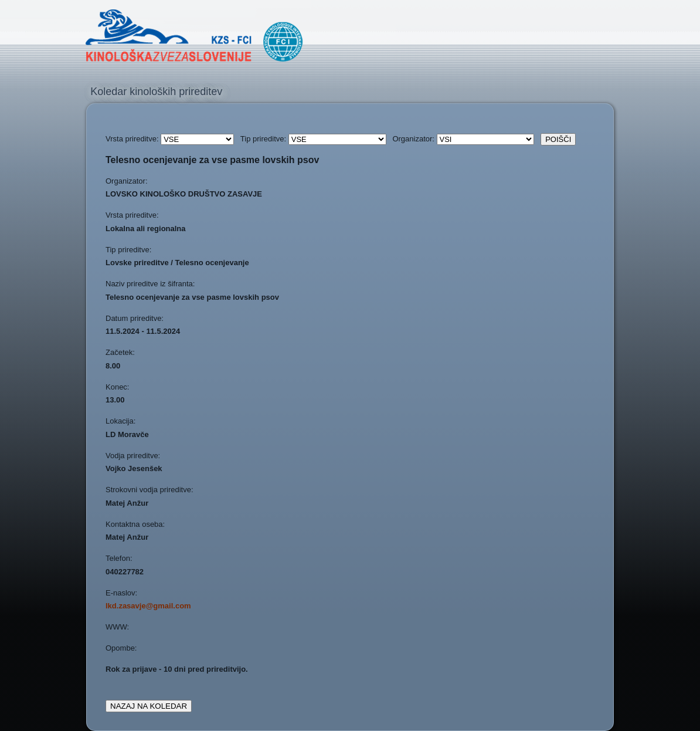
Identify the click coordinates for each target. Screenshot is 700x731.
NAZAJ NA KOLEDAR (149, 706)
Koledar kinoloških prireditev (156, 92)
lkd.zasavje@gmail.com (148, 606)
